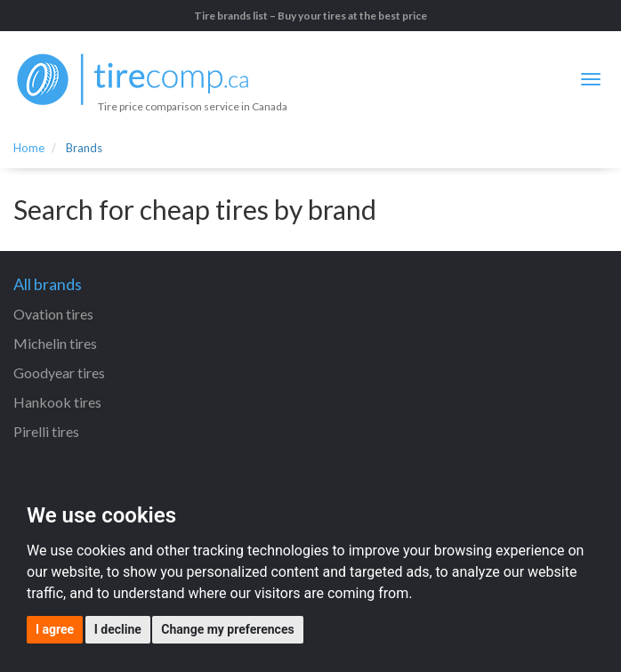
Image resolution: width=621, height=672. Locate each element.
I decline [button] (118, 629)
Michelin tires (55, 343)
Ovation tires (53, 314)
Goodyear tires (59, 372)
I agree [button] (55, 629)
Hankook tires (57, 402)
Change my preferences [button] (227, 629)
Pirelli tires (46, 431)
